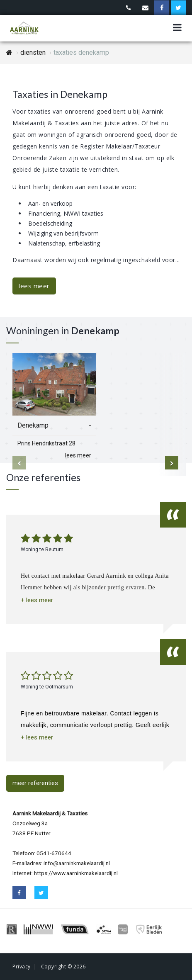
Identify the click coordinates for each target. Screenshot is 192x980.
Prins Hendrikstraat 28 (46, 443)
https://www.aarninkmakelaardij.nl (76, 873)
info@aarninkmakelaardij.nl (77, 863)
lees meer (34, 286)
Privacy (22, 967)
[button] (37, 600)
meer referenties (35, 783)
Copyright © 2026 (63, 967)
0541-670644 (54, 853)
